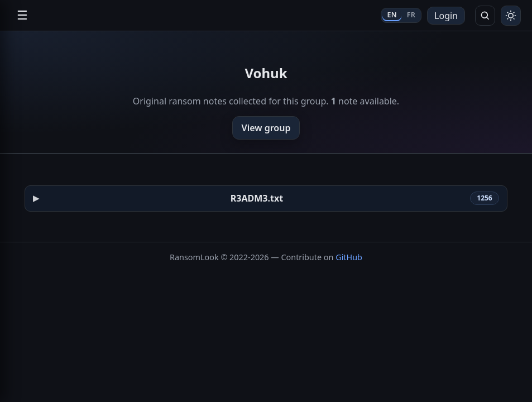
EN (392, 15)
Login (446, 16)
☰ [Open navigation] (22, 15)
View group (266, 128)
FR (411, 15)
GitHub (349, 257)
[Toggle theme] (511, 16)
